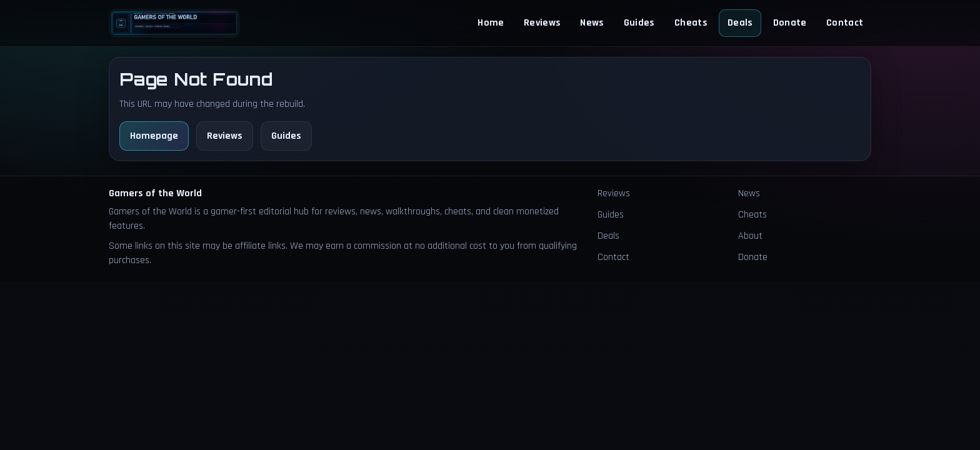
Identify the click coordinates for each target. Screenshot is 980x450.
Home (491, 23)
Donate (790, 23)
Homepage (154, 136)
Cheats (691, 23)
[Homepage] (174, 23)
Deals (740, 23)
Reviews (542, 23)
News (592, 23)
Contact (845, 23)
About (750, 236)
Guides (639, 23)
